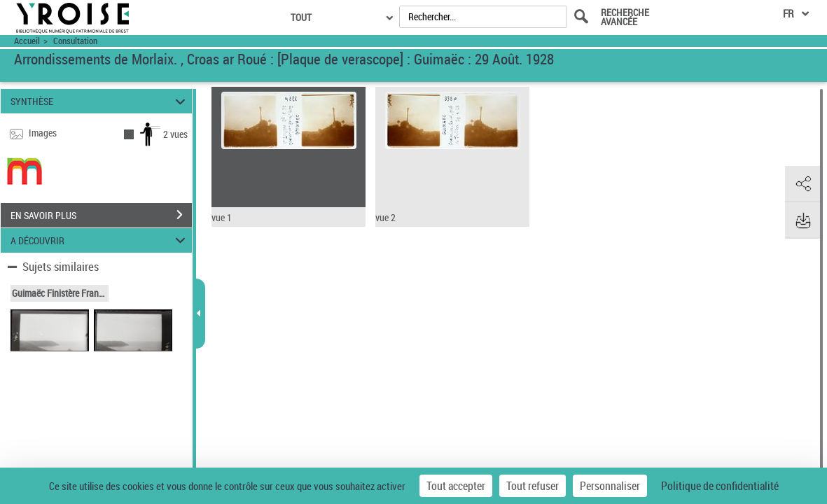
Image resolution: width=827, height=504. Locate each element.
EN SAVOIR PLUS (101, 215)
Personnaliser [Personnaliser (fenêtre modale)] (610, 486)
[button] (802, 184)
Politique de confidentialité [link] (720, 486)
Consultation (75, 41)
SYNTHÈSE (100, 101)
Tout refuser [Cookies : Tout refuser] (533, 486)
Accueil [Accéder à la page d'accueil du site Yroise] (27, 41)
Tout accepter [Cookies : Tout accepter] (456, 486)
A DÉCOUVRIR (100, 240)
